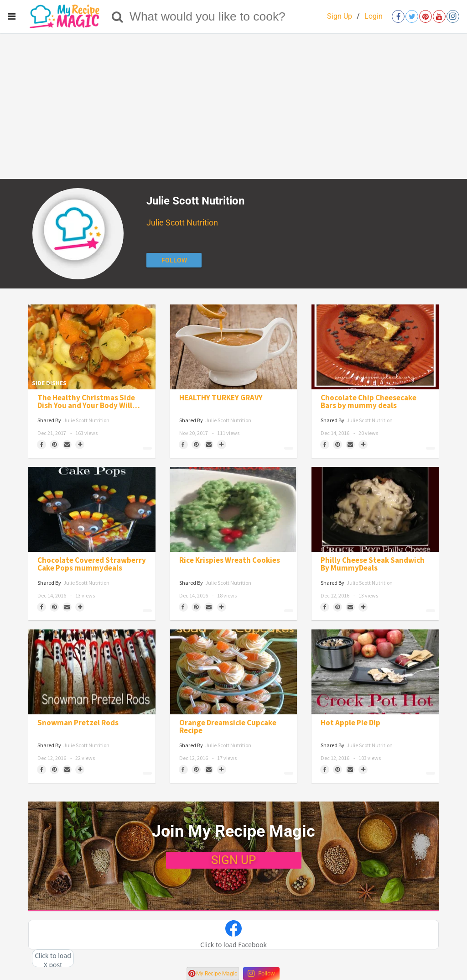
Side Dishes (49, 383)
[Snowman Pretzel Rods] (92, 672)
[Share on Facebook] (42, 445)
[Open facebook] (398, 16)
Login (374, 16)
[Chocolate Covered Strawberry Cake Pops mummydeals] (92, 509)
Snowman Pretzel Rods (78, 723)
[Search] (117, 16)
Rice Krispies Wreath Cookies (230, 560)
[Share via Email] (67, 445)
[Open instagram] (453, 16)
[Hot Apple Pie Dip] (375, 672)
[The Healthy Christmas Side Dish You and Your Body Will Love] (92, 347)
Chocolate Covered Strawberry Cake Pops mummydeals (92, 564)
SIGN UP (233, 860)
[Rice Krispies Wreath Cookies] (234, 509)
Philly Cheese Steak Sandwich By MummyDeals (373, 564)
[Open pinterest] (425, 16)
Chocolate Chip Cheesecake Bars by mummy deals (368, 402)
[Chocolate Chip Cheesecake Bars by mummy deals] (375, 347)
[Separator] (80, 445)
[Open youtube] (439, 16)
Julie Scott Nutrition (182, 223)
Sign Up (340, 16)
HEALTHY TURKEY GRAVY (221, 398)
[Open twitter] (412, 16)
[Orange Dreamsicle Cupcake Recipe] (234, 672)
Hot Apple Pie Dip (350, 723)
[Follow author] (174, 260)
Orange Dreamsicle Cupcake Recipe (228, 727)
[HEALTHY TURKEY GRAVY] (234, 347)
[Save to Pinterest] (54, 445)
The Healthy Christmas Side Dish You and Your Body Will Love (86, 402)
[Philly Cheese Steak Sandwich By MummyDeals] (375, 509)
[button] (233, 935)
